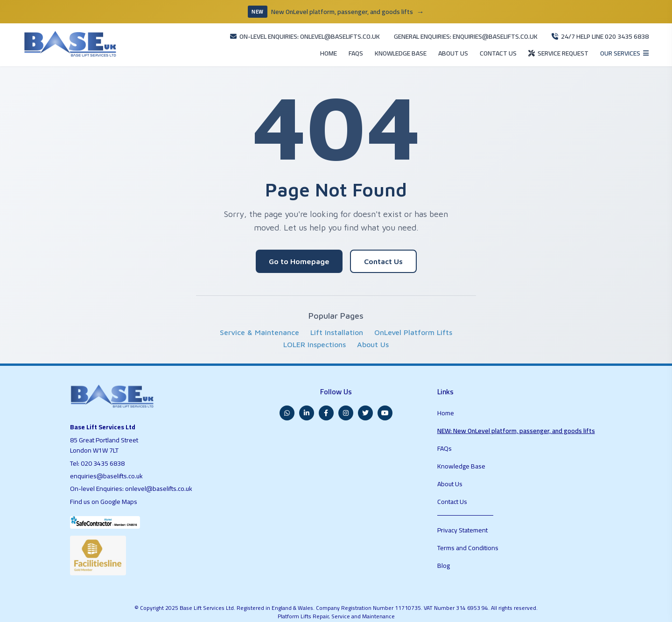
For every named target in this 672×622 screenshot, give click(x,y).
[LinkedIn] (307, 402)
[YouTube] (385, 402)
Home (446, 398)
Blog (444, 515)
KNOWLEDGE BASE (365, 46)
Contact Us (383, 256)
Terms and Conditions (469, 503)
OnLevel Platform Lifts (413, 327)
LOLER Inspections (315, 339)
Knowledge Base (462, 443)
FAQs (445, 431)
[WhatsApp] (287, 402)
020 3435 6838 (104, 455)
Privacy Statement (464, 490)
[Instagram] (346, 402)
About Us (373, 339)
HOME (282, 46)
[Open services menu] (620, 46)
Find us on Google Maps (106, 494)
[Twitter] (365, 402)
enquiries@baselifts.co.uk (107, 468)
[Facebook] (326, 402)
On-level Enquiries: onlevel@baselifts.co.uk (133, 481)
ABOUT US (425, 46)
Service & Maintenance (259, 327)
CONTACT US (475, 46)
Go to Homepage (299, 256)
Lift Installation (337, 327)
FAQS (313, 46)
